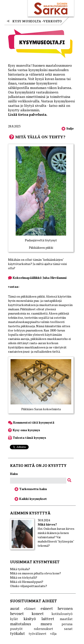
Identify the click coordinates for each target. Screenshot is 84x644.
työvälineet (38, 634)
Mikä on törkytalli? (24, 577)
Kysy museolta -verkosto (37, 21)
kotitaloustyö (62, 614)
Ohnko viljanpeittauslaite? (29, 586)
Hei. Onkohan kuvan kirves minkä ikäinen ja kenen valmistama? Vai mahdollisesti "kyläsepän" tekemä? (56, 537)
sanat (68, 629)
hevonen (65, 608)
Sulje (68, 128)
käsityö (30, 619)
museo (46, 624)
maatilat (66, 619)
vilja (53, 634)
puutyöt (16, 629)
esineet (47, 608)
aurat (15, 608)
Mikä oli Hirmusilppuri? (27, 582)
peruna (67, 624)
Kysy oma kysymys (24, 430)
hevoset (17, 614)
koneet (38, 614)
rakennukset (43, 629)
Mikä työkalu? (20, 569)
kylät (14, 619)
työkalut (17, 633)
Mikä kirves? (47, 524)
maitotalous (20, 624)
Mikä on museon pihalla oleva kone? (36, 573)
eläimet (30, 609)
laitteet (48, 619)
